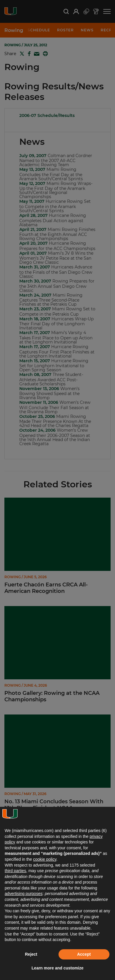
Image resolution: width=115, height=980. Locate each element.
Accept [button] (84, 954)
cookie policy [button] (45, 859)
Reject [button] (31, 954)
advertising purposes (24, 894)
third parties (15, 871)
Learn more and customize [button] (57, 968)
